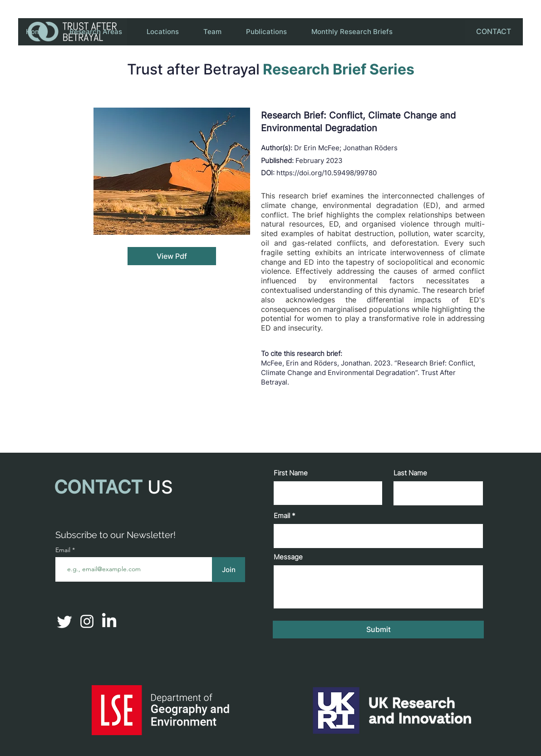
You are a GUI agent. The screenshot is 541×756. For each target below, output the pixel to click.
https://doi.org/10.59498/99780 (327, 173)
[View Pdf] (172, 256)
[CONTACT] (494, 32)
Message (288, 557)
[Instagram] (87, 621)
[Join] (229, 570)
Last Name (410, 473)
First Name (291, 473)
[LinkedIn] (109, 621)
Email (282, 516)
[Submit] (378, 630)
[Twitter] (65, 621)
